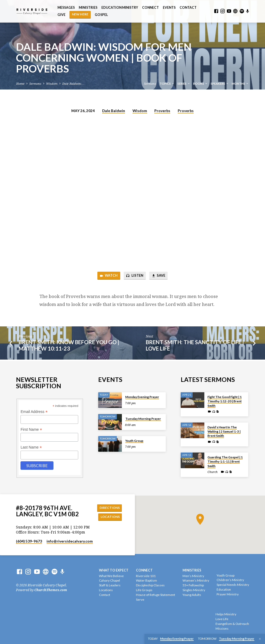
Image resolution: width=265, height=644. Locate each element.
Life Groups (144, 590)
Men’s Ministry (193, 576)
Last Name (31, 447)
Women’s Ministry (196, 580)
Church (213, 472)
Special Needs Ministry (233, 585)
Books (200, 84)
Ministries (88, 8)
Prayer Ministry (228, 594)
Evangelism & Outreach (232, 624)
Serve (140, 600)
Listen (135, 276)
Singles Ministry (194, 590)
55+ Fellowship (193, 585)
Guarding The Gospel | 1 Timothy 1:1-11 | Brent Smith (225, 461)
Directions (109, 507)
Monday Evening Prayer (142, 396)
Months (240, 84)
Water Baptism (146, 580)
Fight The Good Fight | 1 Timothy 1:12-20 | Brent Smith (225, 401)
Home (20, 84)
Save (159, 276)
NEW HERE (80, 14)
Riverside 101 (146, 576)
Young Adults (192, 595)
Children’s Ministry (230, 580)
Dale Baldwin (114, 111)
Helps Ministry (226, 614)
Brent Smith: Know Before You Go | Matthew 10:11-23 (69, 346)
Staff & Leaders (110, 585)
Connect (150, 8)
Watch (108, 276)
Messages (66, 8)
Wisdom (52, 84)
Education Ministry (120, 8)
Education (224, 589)
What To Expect (114, 570)
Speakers (220, 84)
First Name (31, 429)
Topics (167, 84)
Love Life (222, 619)
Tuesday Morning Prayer (143, 418)
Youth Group (134, 440)
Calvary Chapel (109, 580)
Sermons (35, 84)
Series (184, 84)
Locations (109, 517)
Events (169, 8)
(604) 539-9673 (29, 541)
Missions (222, 628)
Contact (188, 8)
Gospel (101, 15)
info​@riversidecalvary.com (70, 541)
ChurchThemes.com (51, 590)
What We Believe (111, 576)
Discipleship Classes (150, 585)
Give (61, 15)
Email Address (34, 411)
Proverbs (162, 111)
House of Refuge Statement (156, 595)
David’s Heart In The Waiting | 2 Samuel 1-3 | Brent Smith (224, 431)
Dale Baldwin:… (73, 84)
